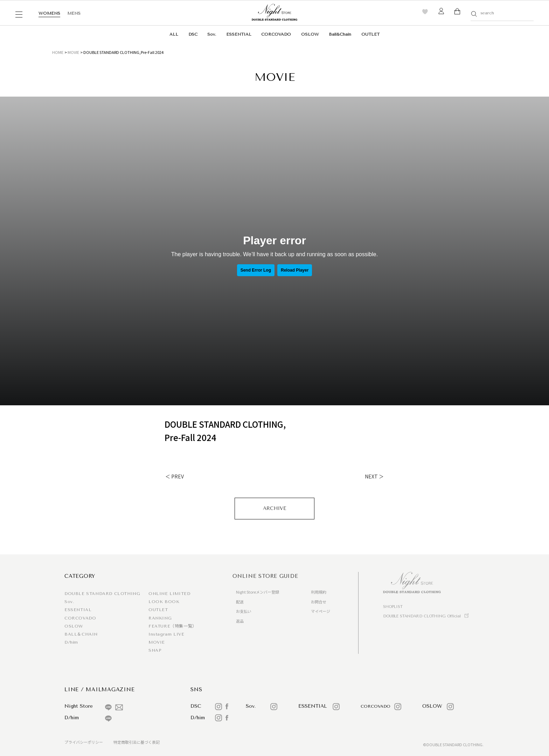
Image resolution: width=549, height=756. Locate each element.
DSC (193, 34)
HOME (58, 52)
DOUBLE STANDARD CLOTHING (102, 594)
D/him (71, 642)
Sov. (212, 34)
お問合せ (319, 602)
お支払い (244, 611)
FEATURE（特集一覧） (173, 626)
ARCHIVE (275, 508)
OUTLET (370, 34)
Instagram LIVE (166, 634)
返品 (240, 621)
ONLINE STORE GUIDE (265, 576)
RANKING (160, 618)
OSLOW (310, 34)
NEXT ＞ (374, 476)
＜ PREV (175, 476)
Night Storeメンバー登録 (258, 592)
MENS (74, 13)
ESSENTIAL (239, 34)
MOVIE (73, 52)
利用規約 (319, 592)
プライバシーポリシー (84, 742)
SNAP (155, 650)
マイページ (321, 611)
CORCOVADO (276, 34)
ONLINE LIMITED (169, 594)
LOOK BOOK (164, 602)
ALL (174, 34)
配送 (240, 602)
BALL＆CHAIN (81, 634)
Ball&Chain (340, 34)
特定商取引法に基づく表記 (137, 742)
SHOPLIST (393, 607)
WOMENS (49, 13)
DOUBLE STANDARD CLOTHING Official (422, 616)
